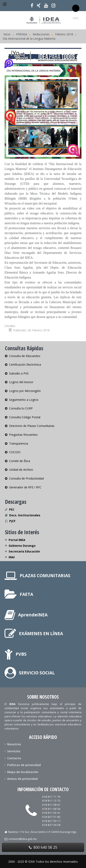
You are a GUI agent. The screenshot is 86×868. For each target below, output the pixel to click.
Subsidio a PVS (17, 373)
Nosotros (13, 744)
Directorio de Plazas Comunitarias (30, 426)
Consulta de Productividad (24, 478)
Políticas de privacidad (23, 765)
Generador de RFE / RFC (23, 487)
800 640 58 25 (43, 847)
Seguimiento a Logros (22, 400)
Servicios (12, 751)
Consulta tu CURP (19, 408)
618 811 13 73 (51, 801)
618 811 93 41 (51, 813)
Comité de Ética (17, 461)
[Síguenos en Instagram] (53, 6)
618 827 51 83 (51, 817)
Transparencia (16, 443)
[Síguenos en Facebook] (32, 6)
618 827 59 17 (51, 821)
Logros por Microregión (23, 391)
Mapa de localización (21, 772)
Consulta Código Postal (23, 417)
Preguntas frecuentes (21, 435)
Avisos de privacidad (21, 779)
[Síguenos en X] (39, 6)
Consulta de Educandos (23, 356)
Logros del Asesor (19, 382)
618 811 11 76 (51, 797)
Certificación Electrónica (23, 365)
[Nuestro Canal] (46, 6)
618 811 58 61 (51, 805)
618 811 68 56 (51, 809)
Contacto (13, 758)
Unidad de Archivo (19, 470)
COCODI (13, 452)
